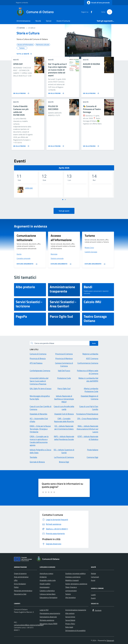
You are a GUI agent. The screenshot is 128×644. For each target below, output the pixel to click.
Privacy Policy (70, 624)
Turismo (68, 594)
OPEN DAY (29, 188)
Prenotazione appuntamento (50, 613)
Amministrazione (23, 21)
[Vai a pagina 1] (63, 200)
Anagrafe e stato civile (48, 580)
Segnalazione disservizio (48, 617)
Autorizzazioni (45, 587)
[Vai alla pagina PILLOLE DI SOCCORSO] (56, 145)
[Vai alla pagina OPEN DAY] (21, 92)
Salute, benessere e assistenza (76, 584)
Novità (38, 21)
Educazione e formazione (48, 597)
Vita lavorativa (70, 597)
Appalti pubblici (45, 584)
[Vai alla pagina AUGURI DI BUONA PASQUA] (91, 92)
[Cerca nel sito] (110, 12)
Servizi (49, 21)
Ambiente (43, 577)
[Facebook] (91, 12)
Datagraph (110, 640)
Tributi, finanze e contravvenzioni (71, 589)
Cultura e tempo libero (48, 594)
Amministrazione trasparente (76, 610)
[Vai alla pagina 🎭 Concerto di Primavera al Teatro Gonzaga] (91, 145)
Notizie (93, 573)
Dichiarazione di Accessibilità (75, 630)
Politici (16, 587)
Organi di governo (20, 573)
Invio (94, 343)
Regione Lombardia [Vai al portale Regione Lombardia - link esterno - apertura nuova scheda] (22, 3)
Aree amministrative (21, 577)
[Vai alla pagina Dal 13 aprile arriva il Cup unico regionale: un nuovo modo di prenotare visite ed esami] (56, 92)
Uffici (16, 580)
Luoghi (93, 595)
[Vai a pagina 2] (65, 200)
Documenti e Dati (20, 594)
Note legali (69, 627)
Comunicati (95, 577)
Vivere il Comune (63, 21)
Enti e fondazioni (20, 584)
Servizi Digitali (70, 620)
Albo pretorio (70, 613)
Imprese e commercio (73, 577)
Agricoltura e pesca (46, 573)
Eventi (93, 598)
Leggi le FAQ (44, 610)
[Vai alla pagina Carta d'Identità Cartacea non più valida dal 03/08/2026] (21, 145)
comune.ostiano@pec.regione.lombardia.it (29, 625)
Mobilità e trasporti (72, 580)
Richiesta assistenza (47, 620)
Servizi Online (70, 617)
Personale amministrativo (23, 591)
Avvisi (93, 580)
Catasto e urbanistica (47, 591)
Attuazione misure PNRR (48, 624)
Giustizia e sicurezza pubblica (75, 573)
